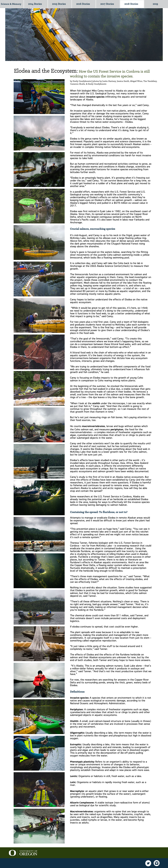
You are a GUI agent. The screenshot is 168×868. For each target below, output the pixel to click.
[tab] (39, 97)
